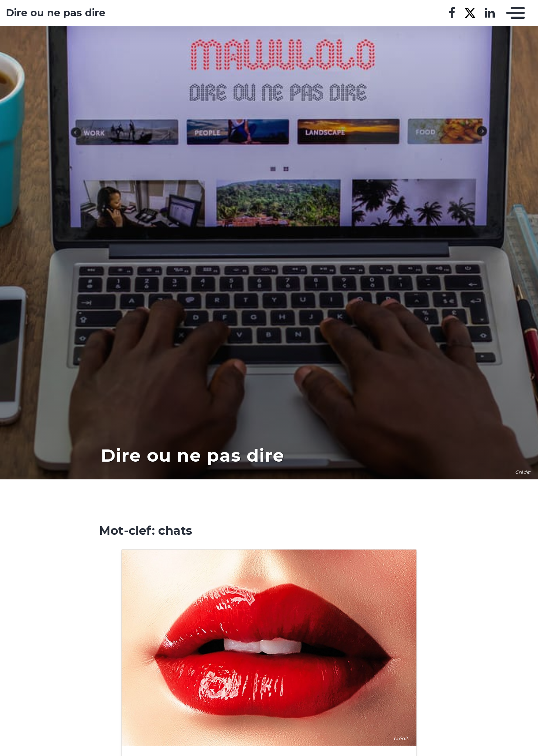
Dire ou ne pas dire (56, 13)
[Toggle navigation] (514, 13)
